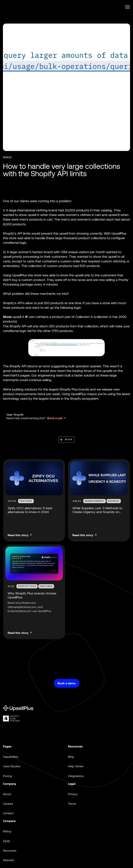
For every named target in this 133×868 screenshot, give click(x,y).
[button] (126, 7)
